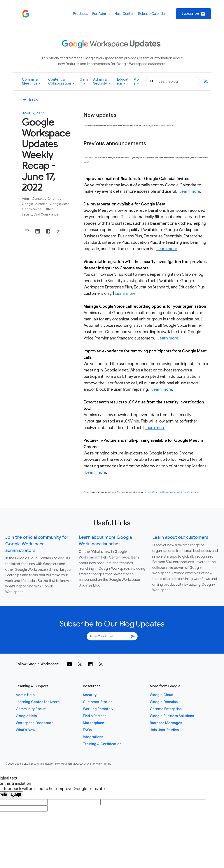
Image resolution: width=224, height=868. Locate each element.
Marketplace (94, 723)
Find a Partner (94, 716)
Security (90, 695)
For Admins (101, 14)
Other (49, 209)
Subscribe (193, 14)
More (137, 82)
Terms (107, 764)
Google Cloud (162, 695)
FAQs (87, 730)
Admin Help (25, 695)
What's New (25, 730)
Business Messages (166, 723)
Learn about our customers (180, 537)
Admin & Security (102, 82)
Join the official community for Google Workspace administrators (37, 544)
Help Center (124, 14)
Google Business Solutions (172, 716)
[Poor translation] (16, 795)
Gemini (84, 82)
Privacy (97, 764)
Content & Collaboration (61, 82)
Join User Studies (164, 730)
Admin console (33, 199)
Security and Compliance (40, 214)
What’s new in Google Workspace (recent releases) (173, 492)
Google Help (26, 716)
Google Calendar (35, 204)
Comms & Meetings (31, 82)
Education (123, 82)
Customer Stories (98, 702)
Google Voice (32, 209)
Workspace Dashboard (35, 723)
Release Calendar (152, 14)
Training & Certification (102, 744)
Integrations (93, 737)
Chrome (54, 199)
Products (80, 14)
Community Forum (31, 709)
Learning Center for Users (38, 702)
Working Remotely (98, 709)
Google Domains (164, 702)
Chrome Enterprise (166, 709)
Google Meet (60, 204)
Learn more (190, 191)
